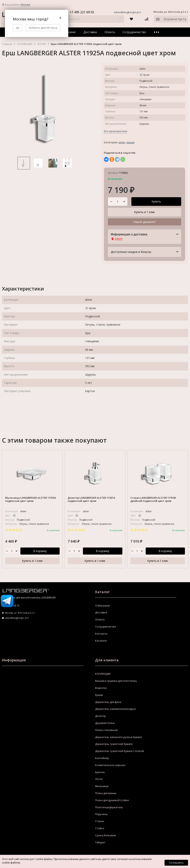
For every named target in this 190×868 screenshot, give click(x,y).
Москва (25, 5)
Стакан (100, 821)
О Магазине (103, 606)
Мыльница (102, 786)
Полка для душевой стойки (112, 800)
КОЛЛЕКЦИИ (25, 44)
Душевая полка (105, 723)
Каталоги (101, 641)
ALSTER (42, 44)
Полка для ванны (106, 793)
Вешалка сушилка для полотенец (116, 681)
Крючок (100, 772)
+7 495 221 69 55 (82, 12)
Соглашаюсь (176, 863)
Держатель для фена (108, 702)
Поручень (101, 814)
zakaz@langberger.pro (127, 12)
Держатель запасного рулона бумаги (118, 737)
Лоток (99, 779)
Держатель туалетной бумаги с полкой (120, 751)
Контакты (101, 634)
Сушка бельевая (105, 835)
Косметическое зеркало (110, 765)
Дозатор (100, 716)
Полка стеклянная (106, 730)
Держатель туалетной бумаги (114, 744)
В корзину (40, 551)
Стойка (100, 828)
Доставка (90, 32)
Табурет (100, 842)
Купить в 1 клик (145, 212)
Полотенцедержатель (109, 807)
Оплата (110, 32)
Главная (7, 44)
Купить (156, 201)
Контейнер (102, 758)
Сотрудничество (134, 32)
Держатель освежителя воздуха (115, 709)
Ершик (131, 142)
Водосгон (101, 688)
